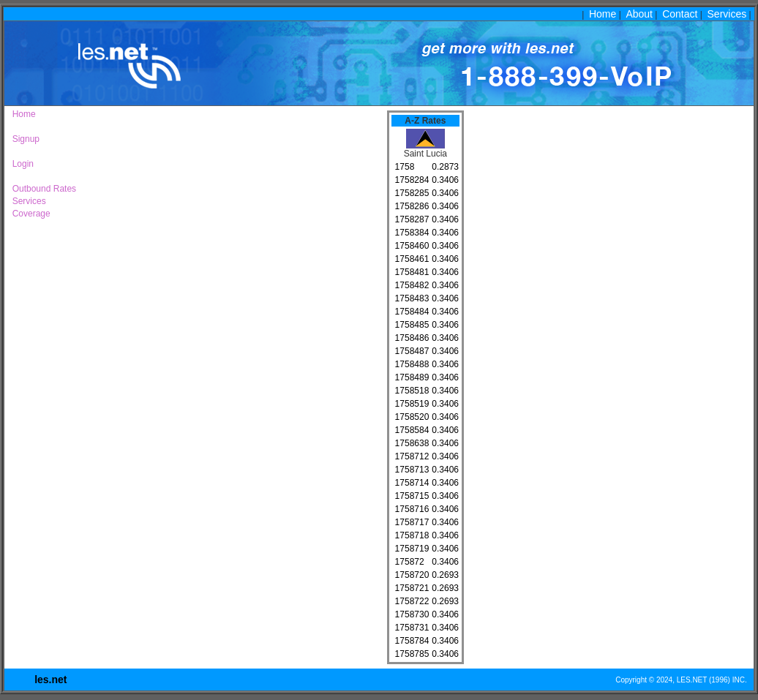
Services (727, 14)
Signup (23, 139)
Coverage (29, 214)
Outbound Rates (42, 189)
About (639, 14)
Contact (680, 14)
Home (603, 14)
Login (20, 164)
